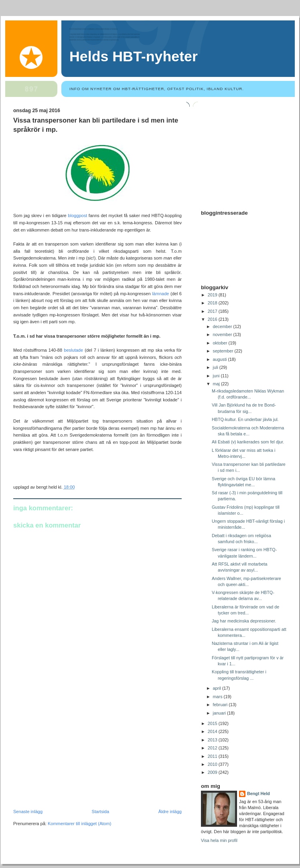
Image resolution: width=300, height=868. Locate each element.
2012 (213, 748)
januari (220, 713)
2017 (213, 311)
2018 (213, 303)
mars (218, 697)
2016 (213, 319)
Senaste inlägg (28, 812)
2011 (213, 756)
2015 (213, 723)
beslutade (73, 350)
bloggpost (77, 215)
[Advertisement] (73, 754)
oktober (221, 343)
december (223, 326)
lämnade (160, 294)
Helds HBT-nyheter (134, 56)
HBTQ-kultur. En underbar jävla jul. (245, 419)
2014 (213, 731)
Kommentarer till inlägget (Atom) (79, 824)
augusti (221, 359)
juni (217, 376)
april (218, 688)
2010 (213, 764)
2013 (213, 740)
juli (216, 367)
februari (221, 705)
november (223, 334)
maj (217, 384)
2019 (213, 295)
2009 (213, 772)
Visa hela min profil (219, 840)
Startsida (101, 812)
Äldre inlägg (170, 812)
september (224, 351)
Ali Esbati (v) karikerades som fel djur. (248, 442)
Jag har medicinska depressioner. (244, 621)
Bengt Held (258, 793)
